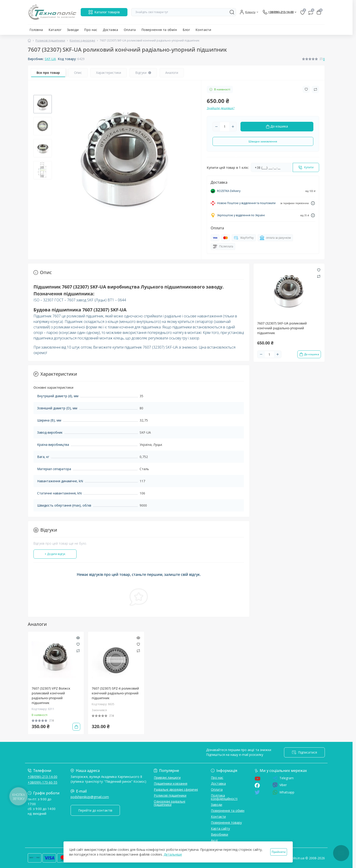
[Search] (232, 12)
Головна (36, 30)
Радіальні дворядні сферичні (176, 789)
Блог (186, 30)
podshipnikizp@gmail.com (90, 797)
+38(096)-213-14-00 (43, 777)
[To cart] (309, 354)
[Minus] (216, 127)
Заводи (73, 30)
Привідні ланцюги (167, 778)
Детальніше (173, 854)
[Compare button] (315, 89)
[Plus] (233, 127)
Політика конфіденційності (224, 797)
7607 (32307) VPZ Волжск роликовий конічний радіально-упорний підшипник (51, 696)
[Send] (306, 167)
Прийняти (279, 852)
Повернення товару (226, 822)
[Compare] (78, 650)
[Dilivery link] (313, 203)
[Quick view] (78, 638)
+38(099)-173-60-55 (43, 782)
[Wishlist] (78, 644)
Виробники (219, 834)
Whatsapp (283, 792)
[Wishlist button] (306, 89)
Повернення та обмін (159, 30)
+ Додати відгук (55, 554)
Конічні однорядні (82, 40)
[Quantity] (225, 127)
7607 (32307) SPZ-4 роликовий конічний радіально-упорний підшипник (115, 693)
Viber (280, 785)
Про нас (91, 30)
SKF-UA (50, 59)
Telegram (283, 778)
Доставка (111, 30)
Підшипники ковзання (171, 783)
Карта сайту (220, 828)
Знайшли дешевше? (221, 108)
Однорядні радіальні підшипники (170, 803)
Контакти (203, 30)
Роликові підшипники (50, 40)
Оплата (130, 30)
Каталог (55, 30)
